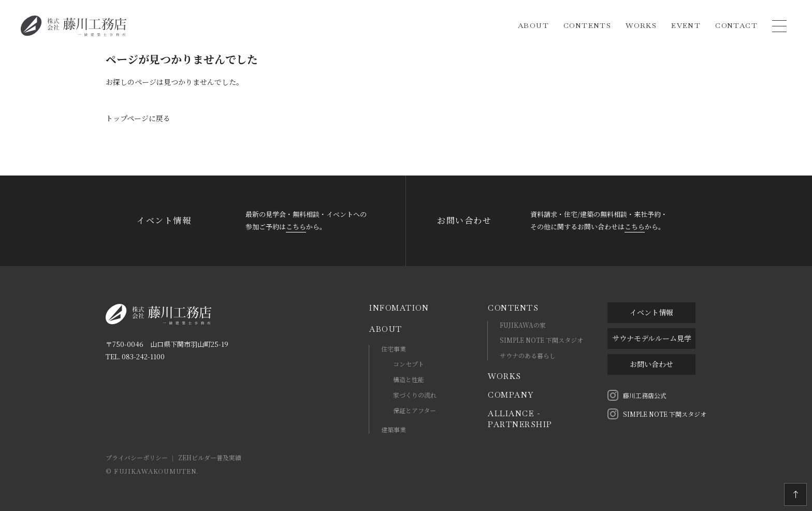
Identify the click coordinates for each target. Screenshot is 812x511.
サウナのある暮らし (528, 355)
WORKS (505, 376)
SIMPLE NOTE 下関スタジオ (541, 340)
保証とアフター (415, 410)
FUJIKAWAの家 (523, 325)
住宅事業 (394, 349)
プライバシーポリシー (137, 458)
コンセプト (409, 364)
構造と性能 (409, 379)
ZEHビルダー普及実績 (210, 458)
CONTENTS (513, 308)
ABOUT (386, 329)
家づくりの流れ (415, 395)
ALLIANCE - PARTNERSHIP (520, 419)
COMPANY (511, 395)
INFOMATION (399, 308)
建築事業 (394, 429)
